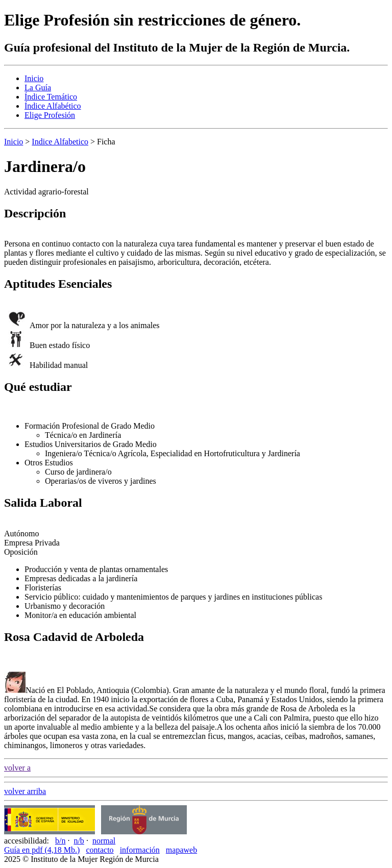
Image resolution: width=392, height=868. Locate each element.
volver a (17, 768)
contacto (100, 850)
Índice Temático (51, 97)
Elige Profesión (50, 115)
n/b (79, 841)
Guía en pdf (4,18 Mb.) (42, 850)
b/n (60, 841)
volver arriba (25, 791)
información (140, 850)
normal (104, 841)
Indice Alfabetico (60, 142)
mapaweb (181, 850)
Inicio (34, 78)
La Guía (38, 88)
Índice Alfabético (53, 106)
